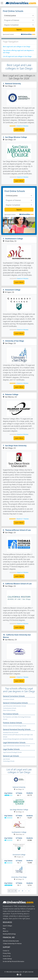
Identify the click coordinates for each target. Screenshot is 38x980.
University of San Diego (15, 341)
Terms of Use (7, 956)
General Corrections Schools (14, 696)
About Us (6, 931)
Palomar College (12, 394)
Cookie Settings (7, 959)
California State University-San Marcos (17, 636)
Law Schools (6, 759)
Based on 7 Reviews (23, 677)
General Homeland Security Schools (17, 729)
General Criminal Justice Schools (15, 703)
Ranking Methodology (9, 934)
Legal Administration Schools (14, 743)
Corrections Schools (9, 699)
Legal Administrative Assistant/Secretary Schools (16, 746)
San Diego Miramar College (16, 137)
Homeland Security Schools (11, 733)
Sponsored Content (8, 34)
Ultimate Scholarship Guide (11, 941)
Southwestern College (14, 239)
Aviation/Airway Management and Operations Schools (18, 739)
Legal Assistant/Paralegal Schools (12, 752)
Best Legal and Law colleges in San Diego (17, 47)
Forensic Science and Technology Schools (14, 726)
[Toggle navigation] (2, 3)
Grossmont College (13, 290)
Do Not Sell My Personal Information (13, 961)
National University (13, 84)
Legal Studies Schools (11, 749)
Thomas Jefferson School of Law (18, 530)
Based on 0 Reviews (23, 177)
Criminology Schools (9, 761)
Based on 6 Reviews (23, 126)
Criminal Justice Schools (10, 708)
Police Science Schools (9, 710)
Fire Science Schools (11, 714)
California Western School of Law (18, 584)
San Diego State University (16, 446)
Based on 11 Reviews (23, 519)
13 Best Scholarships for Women (12, 944)
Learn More (19, 130)
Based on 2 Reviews (23, 383)
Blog (4, 929)
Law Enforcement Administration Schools (14, 706)
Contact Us (6, 951)
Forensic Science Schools (12, 723)
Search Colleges (7, 926)
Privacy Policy (7, 953)
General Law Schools (11, 756)
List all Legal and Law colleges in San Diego (17, 56)
